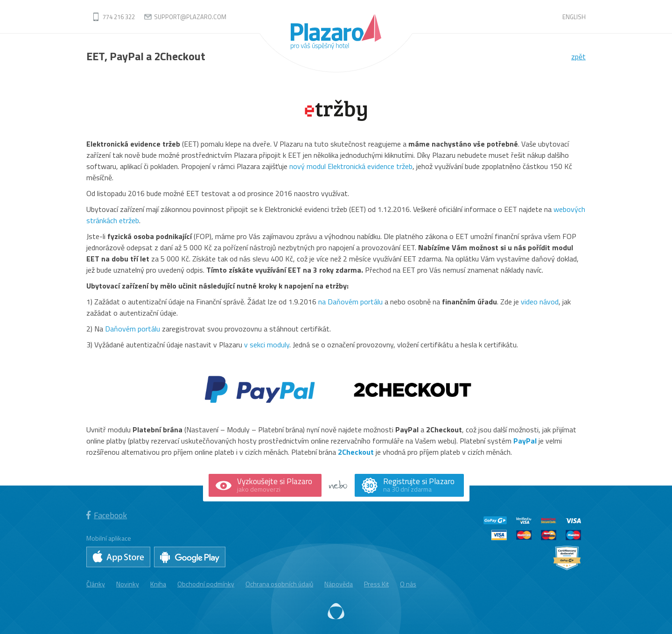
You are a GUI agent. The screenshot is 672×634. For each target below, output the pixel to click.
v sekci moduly (267, 345)
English (574, 17)
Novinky (128, 584)
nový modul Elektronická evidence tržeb (351, 166)
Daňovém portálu (133, 329)
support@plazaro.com (190, 17)
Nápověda (339, 584)
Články (96, 584)
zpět (578, 56)
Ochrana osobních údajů (279, 584)
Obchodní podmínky (206, 584)
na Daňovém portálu (350, 302)
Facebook (107, 515)
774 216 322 (119, 17)
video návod (540, 302)
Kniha (158, 584)
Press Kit (376, 584)
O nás (408, 584)
